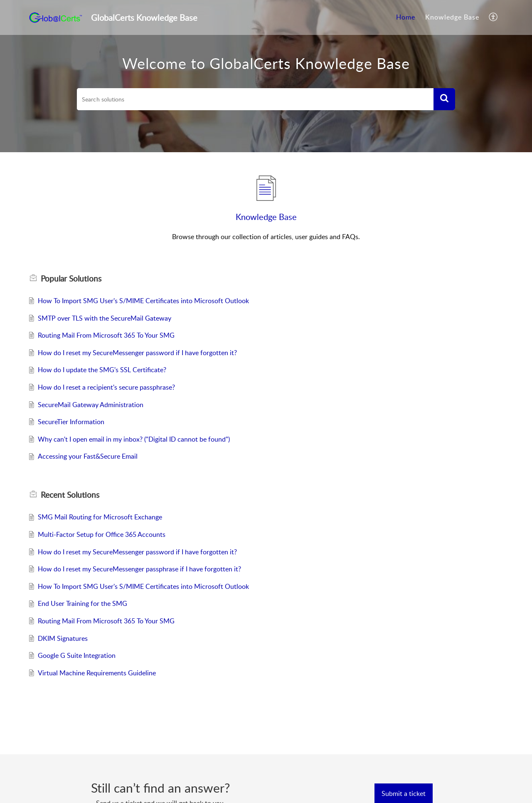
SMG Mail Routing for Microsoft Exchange (100, 517)
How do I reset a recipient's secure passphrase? (106, 387)
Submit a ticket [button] (404, 793)
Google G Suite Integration (77, 655)
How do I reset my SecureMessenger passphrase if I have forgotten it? (139, 569)
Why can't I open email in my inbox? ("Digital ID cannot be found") (134, 439)
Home (406, 17)
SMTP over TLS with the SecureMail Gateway (105, 318)
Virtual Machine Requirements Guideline (97, 673)
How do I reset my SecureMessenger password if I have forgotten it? (137, 353)
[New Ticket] (404, 793)
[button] (494, 17)
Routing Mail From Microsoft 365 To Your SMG (106, 335)
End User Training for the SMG (83, 603)
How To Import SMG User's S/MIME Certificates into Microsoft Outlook (143, 301)
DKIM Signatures (63, 638)
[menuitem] (406, 17)
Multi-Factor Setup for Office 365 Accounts (102, 534)
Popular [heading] (71, 279)
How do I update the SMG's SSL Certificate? (102, 370)
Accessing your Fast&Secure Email (88, 456)
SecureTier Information (71, 422)
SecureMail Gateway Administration (91, 405)
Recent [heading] (70, 495)
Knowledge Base (452, 17)
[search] (255, 99)
